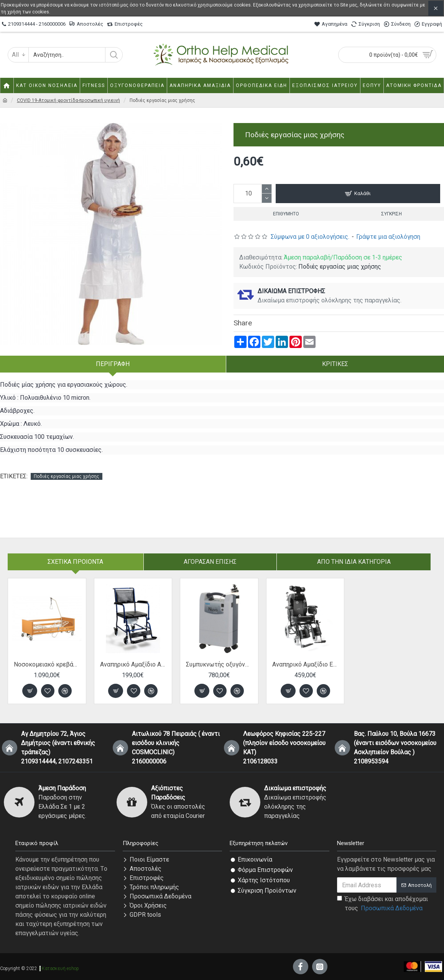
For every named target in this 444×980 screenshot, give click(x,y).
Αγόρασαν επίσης (210, 562)
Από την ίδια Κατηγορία (354, 562)
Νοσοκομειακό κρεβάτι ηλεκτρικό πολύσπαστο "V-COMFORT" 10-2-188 (47, 664)
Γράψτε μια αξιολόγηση (388, 237)
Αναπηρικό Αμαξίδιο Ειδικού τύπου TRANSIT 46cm (305, 664)
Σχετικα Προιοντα (75, 562)
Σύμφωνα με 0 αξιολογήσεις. (310, 237)
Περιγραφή (113, 364)
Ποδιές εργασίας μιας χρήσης (67, 476)
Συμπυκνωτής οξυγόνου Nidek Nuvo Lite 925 (219, 664)
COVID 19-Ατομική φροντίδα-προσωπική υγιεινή (68, 100)
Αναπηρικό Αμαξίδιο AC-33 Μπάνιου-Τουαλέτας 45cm (133, 664)
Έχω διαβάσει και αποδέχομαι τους (382, 904)
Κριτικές (335, 364)
